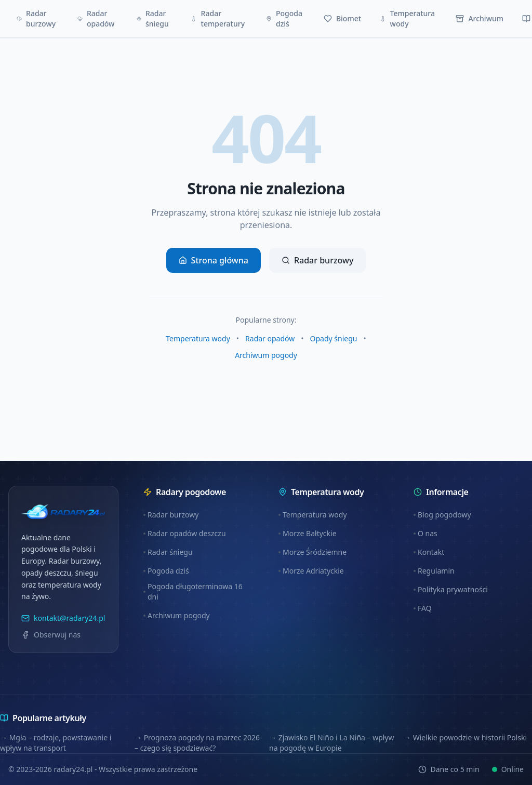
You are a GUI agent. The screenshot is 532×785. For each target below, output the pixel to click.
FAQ (423, 608)
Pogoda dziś (284, 18)
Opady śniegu (334, 338)
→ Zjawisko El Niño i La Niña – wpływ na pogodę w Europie (332, 743)
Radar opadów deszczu (185, 533)
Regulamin (434, 571)
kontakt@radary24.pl (63, 618)
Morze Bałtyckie (308, 533)
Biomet (342, 18)
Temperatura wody (407, 18)
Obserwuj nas (51, 635)
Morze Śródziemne (312, 552)
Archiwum (480, 18)
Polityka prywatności (451, 589)
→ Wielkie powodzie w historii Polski (465, 737)
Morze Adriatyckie (311, 571)
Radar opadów (96, 18)
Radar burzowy (36, 18)
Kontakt (429, 552)
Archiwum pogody (266, 355)
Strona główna (214, 260)
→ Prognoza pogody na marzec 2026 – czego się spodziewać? (197, 743)
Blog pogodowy (442, 515)
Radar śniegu (153, 18)
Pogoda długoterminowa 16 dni (193, 591)
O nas (425, 533)
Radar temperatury (218, 18)
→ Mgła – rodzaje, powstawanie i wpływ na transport (56, 743)
